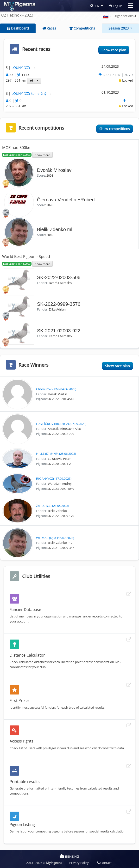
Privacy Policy (79, 863)
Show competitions (115, 129)
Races (49, 28)
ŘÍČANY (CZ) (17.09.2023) (54, 479)
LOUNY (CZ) (21, 68)
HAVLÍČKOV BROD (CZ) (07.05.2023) (61, 424)
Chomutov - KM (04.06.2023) (56, 389)
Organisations (123, 16)
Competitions (82, 28)
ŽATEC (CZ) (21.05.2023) (53, 506)
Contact (104, 863)
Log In (116, 6)
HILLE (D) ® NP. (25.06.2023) (56, 454)
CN (95, 6)
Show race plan (114, 50)
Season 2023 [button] (119, 28)
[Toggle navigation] (130, 6)
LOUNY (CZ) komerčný (29, 93)
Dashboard (18, 28)
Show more (42, 155)
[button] (34, 68)
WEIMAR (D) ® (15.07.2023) (55, 538)
